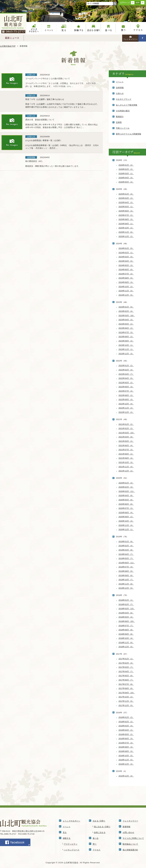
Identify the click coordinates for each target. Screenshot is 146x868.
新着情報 (126, 827)
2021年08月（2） (126, 454)
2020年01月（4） (126, 483)
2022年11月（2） (126, 408)
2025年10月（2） (126, 228)
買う (123, 28)
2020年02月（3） (126, 487)
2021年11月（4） (126, 467)
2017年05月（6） (126, 676)
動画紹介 (120, 117)
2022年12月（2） (126, 412)
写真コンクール (123, 128)
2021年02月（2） (126, 428)
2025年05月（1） (126, 207)
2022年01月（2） (126, 366)
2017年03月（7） (126, 667)
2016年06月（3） (126, 739)
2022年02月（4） (126, 370)
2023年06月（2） (126, 328)
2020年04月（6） (126, 496)
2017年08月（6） (126, 688)
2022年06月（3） (126, 387)
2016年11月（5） (126, 760)
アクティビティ (71, 844)
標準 (138, 3)
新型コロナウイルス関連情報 (128, 134)
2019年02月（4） (126, 546)
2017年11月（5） (126, 701)
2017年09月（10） (127, 693)
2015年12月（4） (126, 776)
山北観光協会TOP (8, 46)
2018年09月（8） (126, 634)
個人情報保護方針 (130, 850)
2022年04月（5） (126, 378)
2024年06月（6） (126, 270)
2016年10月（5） (126, 756)
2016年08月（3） (126, 747)
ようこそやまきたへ (34, 28)
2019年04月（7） (126, 554)
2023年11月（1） (126, 349)
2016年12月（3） (126, 764)
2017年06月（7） (126, 680)
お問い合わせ (128, 832)
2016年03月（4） (126, 726)
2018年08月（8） (126, 630)
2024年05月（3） (126, 265)
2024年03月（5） (126, 257)
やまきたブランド (124, 99)
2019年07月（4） (126, 567)
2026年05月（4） (126, 182)
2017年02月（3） (126, 663)
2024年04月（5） (126, 261)
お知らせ (120, 93)
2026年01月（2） (126, 165)
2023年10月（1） (126, 345)
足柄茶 (119, 122)
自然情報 (120, 88)
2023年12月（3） (126, 354)
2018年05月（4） (126, 617)
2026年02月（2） (126, 169)
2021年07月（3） (126, 450)
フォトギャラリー (130, 38)
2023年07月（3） (126, 332)
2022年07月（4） (126, 391)
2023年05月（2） (126, 324)
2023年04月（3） (126, 320)
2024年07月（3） (126, 274)
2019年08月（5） (126, 571)
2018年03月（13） (127, 609)
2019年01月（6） (126, 541)
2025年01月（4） (126, 194)
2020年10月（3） (126, 521)
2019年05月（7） (126, 558)
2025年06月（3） (126, 211)
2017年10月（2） (126, 697)
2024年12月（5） (126, 295)
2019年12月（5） (126, 588)
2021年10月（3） (126, 462)
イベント (49, 28)
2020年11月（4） (126, 525)
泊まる (93, 28)
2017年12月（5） (126, 705)
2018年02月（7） (126, 604)
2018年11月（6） (126, 643)
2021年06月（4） (126, 445)
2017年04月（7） (126, 671)
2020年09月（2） (126, 517)
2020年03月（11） (127, 491)
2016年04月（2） (126, 730)
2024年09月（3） (126, 282)
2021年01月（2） (126, 424)
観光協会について (130, 844)
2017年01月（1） (126, 659)
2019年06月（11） (127, 563)
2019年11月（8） (126, 584)
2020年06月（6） (126, 504)
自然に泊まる (100, 832)
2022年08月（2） (126, 395)
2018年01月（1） (126, 600)
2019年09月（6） (126, 575)
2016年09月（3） (126, 751)
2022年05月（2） (126, 383)
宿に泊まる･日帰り (102, 827)
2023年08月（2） (126, 337)
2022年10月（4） (126, 404)
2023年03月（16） (127, 316)
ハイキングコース (72, 850)
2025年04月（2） (126, 202)
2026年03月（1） (126, 174)
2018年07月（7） (126, 626)
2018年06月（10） (127, 621)
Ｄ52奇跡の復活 (123, 111)
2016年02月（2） (126, 722)
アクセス (138, 28)
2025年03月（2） (126, 198)
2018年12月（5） (126, 647)
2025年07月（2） (126, 215)
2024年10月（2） (126, 287)
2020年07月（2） (126, 508)
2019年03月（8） (126, 550)
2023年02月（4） (126, 311)
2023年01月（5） (126, 307)
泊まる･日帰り (99, 821)
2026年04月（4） (126, 178)
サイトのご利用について (133, 838)
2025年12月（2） (126, 236)
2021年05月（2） (126, 441)
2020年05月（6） (126, 500)
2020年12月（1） (126, 529)
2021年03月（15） (127, 433)
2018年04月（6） (126, 613)
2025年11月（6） (126, 232)
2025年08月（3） (126, 219)
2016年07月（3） (126, 743)
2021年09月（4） (126, 458)
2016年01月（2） (126, 717)
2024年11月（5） (126, 291)
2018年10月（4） (126, 638)
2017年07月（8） (126, 684)
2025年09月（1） (126, 224)
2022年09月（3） (126, 400)
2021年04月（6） (126, 437)
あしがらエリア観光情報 (127, 105)
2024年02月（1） (126, 253)
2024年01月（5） (126, 248)
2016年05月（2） (126, 734)
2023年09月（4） (126, 341)
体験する (79, 28)
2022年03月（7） (126, 374)
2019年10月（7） (126, 580)
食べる (108, 28)
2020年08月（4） (126, 513)
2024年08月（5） (126, 278)
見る (64, 28)
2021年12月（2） (126, 471)
